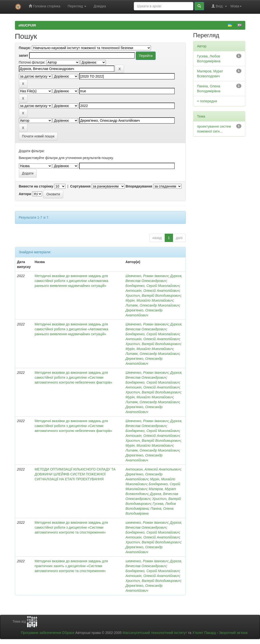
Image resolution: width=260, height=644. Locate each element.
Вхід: (219, 6)
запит (24, 55)
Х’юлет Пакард (204, 633)
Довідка (100, 6)
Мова (236, 6)
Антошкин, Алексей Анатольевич (153, 469)
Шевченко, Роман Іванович (147, 276)
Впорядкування (139, 186)
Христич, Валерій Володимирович (153, 295)
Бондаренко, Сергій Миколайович (152, 286)
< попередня (207, 101)
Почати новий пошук (38, 136)
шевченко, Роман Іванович (147, 523)
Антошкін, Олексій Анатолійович (153, 291)
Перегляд (77, 6)
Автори (25, 194)
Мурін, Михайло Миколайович (149, 300)
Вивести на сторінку (36, 186)
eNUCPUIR (27, 25)
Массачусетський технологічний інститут (155, 633)
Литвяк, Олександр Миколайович (152, 305)
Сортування (80, 186)
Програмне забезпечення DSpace (48, 633)
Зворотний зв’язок (233, 633)
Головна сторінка (44, 6)
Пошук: (25, 48)
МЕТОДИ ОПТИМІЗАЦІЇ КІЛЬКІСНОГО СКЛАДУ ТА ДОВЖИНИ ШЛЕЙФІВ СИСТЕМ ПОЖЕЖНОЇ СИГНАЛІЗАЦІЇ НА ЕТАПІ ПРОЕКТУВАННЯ (75, 474)
